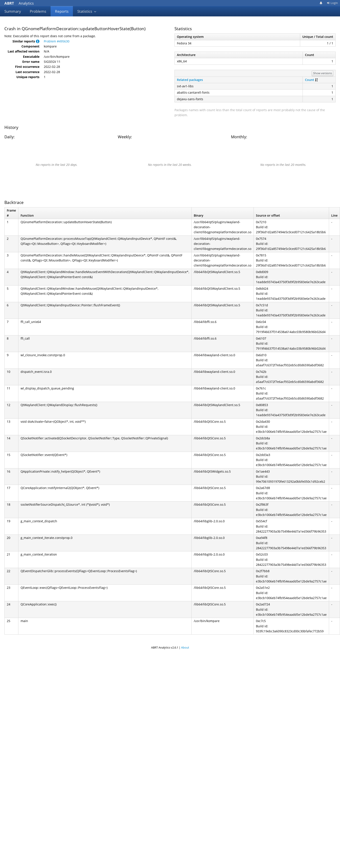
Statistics (87, 11)
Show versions (322, 73)
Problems (38, 11)
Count (310, 80)
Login (332, 3)
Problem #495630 (57, 41)
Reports (62, 11)
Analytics (19, 3)
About (185, 647)
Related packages (190, 80)
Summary (13, 11)
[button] (38, 41)
